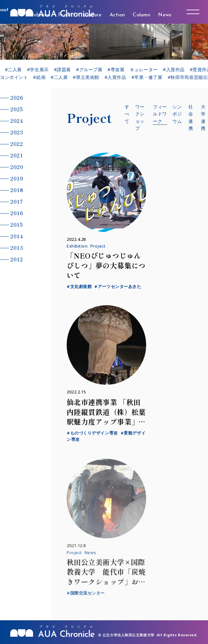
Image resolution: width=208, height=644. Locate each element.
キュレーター (147, 70)
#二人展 (16, 70)
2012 (17, 259)
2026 (17, 97)
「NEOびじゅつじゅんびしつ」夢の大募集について (106, 265)
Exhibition (77, 246)
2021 (17, 155)
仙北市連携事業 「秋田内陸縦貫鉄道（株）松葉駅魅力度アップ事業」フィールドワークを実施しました (106, 425)
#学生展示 (41, 70)
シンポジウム (177, 114)
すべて (127, 114)
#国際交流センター (86, 597)
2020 (17, 167)
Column (141, 15)
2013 (17, 248)
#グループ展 (92, 70)
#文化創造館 (79, 286)
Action (117, 15)
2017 (17, 201)
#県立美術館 (88, 77)
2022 (17, 144)
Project (98, 246)
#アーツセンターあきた (118, 286)
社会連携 (191, 117)
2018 (17, 190)
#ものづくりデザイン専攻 (92, 436)
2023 (17, 132)
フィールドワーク (160, 114)
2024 (17, 121)
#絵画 (41, 77)
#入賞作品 (177, 70)
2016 (17, 213)
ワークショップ (140, 117)
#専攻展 (119, 70)
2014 (17, 236)
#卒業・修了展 (149, 77)
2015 (17, 225)
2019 (17, 178)
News (165, 15)
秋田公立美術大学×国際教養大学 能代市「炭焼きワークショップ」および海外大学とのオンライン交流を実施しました (106, 585)
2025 (17, 109)
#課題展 (65, 70)
